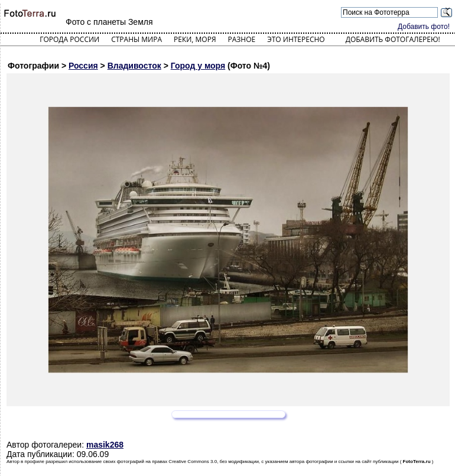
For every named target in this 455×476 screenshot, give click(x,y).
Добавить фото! (424, 27)
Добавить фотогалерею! (393, 39)
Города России (69, 39)
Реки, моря (195, 39)
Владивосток (134, 66)
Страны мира (136, 39)
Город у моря (198, 66)
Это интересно (296, 39)
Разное (242, 39)
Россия (83, 66)
